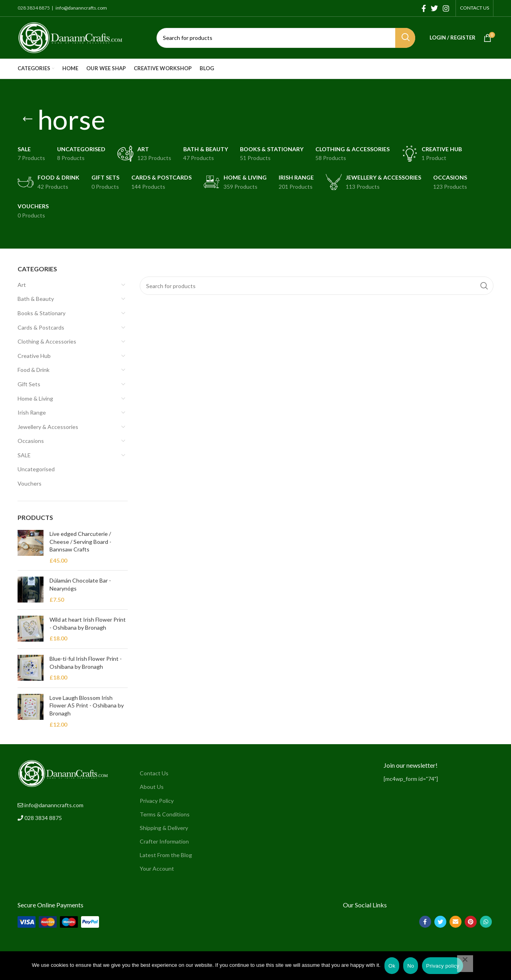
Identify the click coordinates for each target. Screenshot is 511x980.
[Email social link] (456, 922)
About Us (152, 787)
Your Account (157, 868)
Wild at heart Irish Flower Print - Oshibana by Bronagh (88, 623)
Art (22, 285)
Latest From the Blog (166, 855)
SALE (24, 455)
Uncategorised (36, 469)
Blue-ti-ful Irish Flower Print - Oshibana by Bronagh (86, 663)
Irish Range (32, 412)
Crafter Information (164, 841)
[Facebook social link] (424, 8)
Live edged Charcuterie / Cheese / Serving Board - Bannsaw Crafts (80, 541)
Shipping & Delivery (164, 828)
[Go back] (28, 119)
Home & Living (35, 398)
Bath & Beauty (36, 299)
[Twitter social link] (434, 8)
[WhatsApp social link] (486, 922)
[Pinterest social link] (471, 922)
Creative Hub (34, 356)
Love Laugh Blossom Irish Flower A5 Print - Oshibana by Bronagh (87, 705)
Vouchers (30, 483)
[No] (465, 964)
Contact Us (154, 773)
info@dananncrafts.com (81, 8)
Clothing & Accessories (47, 341)
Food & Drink (34, 370)
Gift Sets (29, 384)
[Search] (286, 38)
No (411, 966)
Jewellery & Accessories (48, 427)
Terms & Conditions (165, 814)
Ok (392, 966)
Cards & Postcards (41, 327)
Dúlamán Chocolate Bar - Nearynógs (80, 584)
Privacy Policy (157, 801)
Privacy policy (443, 966)
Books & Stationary (42, 313)
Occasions (31, 441)
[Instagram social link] (446, 8)
